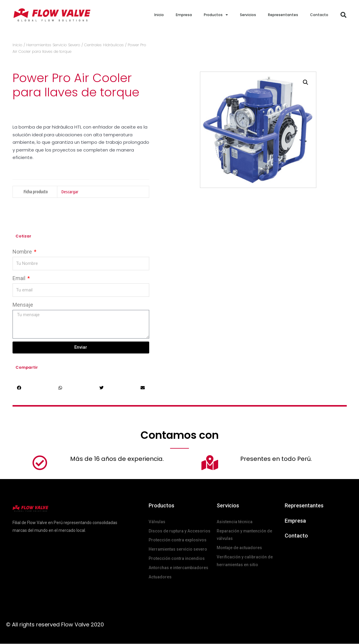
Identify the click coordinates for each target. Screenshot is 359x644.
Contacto (319, 15)
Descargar (70, 192)
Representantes (283, 15)
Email (20, 278)
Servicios (248, 15)
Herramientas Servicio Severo (53, 45)
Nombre (23, 252)
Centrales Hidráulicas (104, 45)
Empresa (184, 15)
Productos (216, 15)
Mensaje (23, 305)
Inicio (159, 15)
